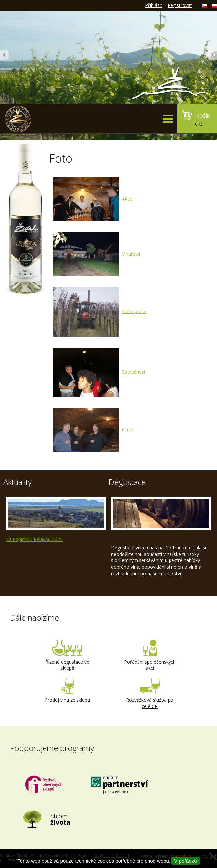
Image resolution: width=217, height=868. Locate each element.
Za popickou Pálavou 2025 (34, 539)
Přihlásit (154, 5)
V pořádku (185, 861)
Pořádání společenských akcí (150, 656)
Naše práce (100, 311)
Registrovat (180, 5)
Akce (93, 199)
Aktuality (17, 482)
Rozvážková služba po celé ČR (150, 694)
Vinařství (96, 254)
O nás (94, 430)
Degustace (127, 482)
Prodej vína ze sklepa (67, 691)
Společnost (99, 372)
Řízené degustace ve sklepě (67, 656)
